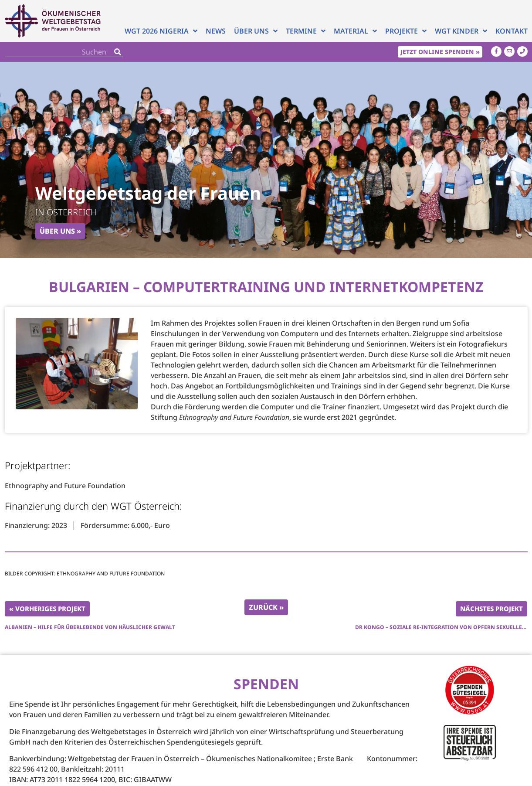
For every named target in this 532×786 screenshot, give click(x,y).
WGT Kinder (461, 31)
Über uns (256, 31)
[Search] (118, 52)
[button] (254, 249)
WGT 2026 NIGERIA (161, 31)
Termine (306, 31)
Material (355, 31)
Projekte (406, 31)
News (216, 31)
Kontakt (512, 31)
